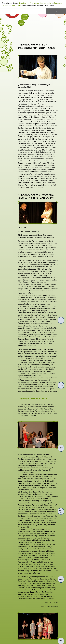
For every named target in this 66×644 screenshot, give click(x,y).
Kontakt (61, 579)
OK (56, 11)
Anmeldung (61, 448)
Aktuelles (61, 511)
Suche (61, 386)
